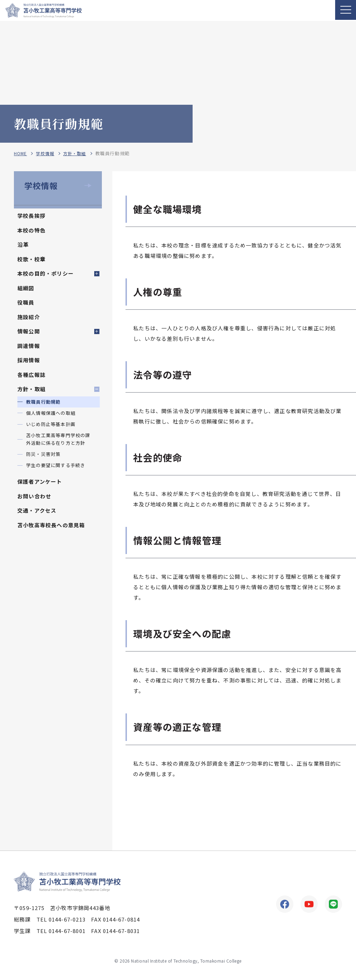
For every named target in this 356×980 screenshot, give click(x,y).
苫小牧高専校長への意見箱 (51, 525)
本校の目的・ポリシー (46, 273)
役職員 (26, 302)
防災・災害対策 (43, 454)
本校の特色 (31, 230)
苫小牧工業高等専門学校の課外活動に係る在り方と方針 (58, 439)
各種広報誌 (31, 375)
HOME (21, 154)
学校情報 (47, 154)
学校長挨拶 (31, 216)
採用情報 (29, 360)
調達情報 (29, 346)
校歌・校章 (31, 259)
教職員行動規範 (43, 402)
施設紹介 (29, 317)
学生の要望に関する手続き (56, 465)
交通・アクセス (37, 510)
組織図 (26, 288)
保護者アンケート (40, 481)
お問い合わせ (34, 496)
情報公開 (29, 331)
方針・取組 (78, 154)
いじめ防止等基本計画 (51, 424)
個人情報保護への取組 (51, 413)
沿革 (23, 244)
